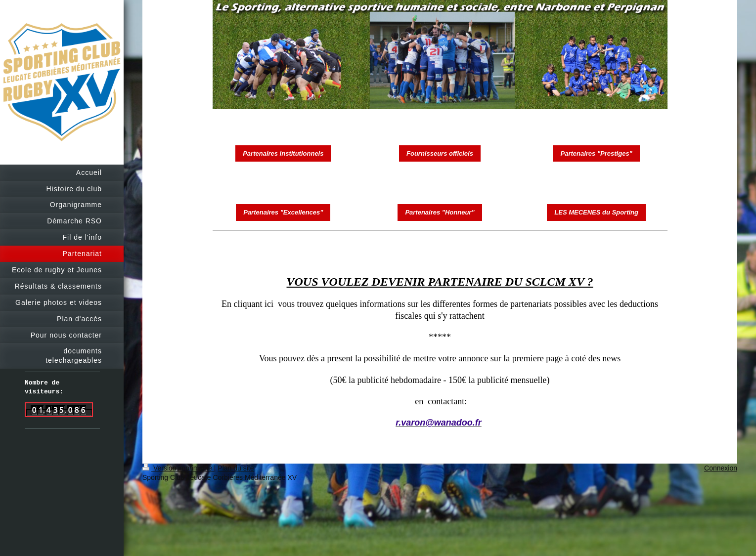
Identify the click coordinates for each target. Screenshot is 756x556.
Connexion (721, 468)
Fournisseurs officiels (440, 153)
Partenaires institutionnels (283, 153)
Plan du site (236, 468)
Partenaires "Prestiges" (596, 153)
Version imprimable (178, 468)
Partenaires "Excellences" (283, 212)
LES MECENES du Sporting (596, 212)
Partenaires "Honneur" (440, 212)
